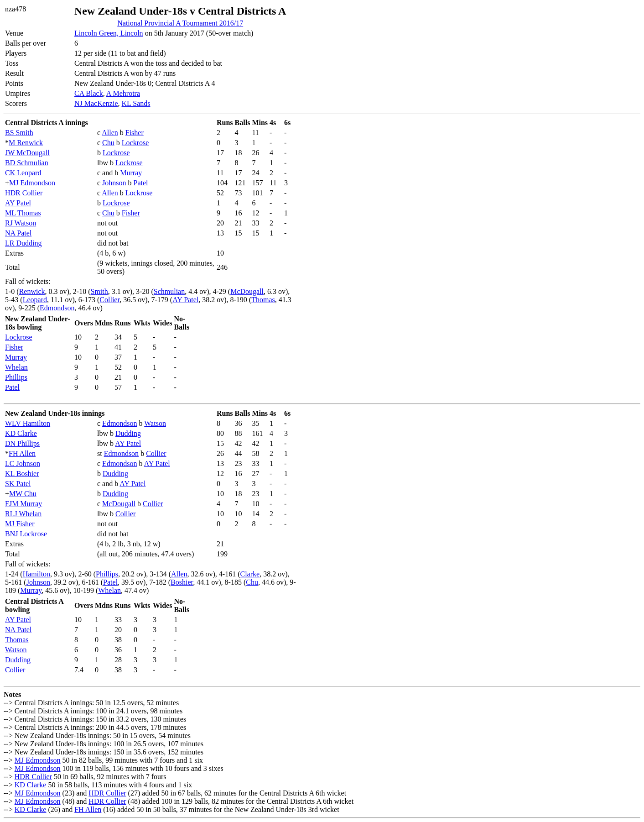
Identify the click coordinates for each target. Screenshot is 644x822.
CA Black (89, 93)
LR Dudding (23, 243)
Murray (131, 173)
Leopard (35, 300)
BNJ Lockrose (26, 534)
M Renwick (26, 143)
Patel (141, 183)
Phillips (16, 377)
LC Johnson (23, 463)
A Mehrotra (123, 93)
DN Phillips (22, 443)
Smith (99, 291)
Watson (155, 423)
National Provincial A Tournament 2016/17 (180, 23)
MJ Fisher (20, 524)
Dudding (128, 433)
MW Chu (23, 494)
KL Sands (136, 103)
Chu (108, 143)
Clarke (250, 574)
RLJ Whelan (23, 514)
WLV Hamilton (28, 423)
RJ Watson (21, 223)
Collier (109, 300)
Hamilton (36, 574)
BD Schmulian (27, 163)
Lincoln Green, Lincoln (109, 33)
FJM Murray (23, 504)
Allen (110, 133)
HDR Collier (24, 193)
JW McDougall (27, 153)
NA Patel (18, 233)
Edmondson (57, 308)
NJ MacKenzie (96, 103)
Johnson (114, 183)
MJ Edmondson (32, 183)
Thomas (263, 300)
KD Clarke (21, 433)
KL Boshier (22, 474)
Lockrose (135, 143)
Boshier (182, 582)
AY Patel (18, 203)
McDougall (247, 291)
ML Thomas (23, 213)
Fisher (135, 133)
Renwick (32, 291)
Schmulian (169, 291)
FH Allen (22, 453)
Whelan (16, 367)
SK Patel (18, 484)
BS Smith (19, 133)
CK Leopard (23, 173)
